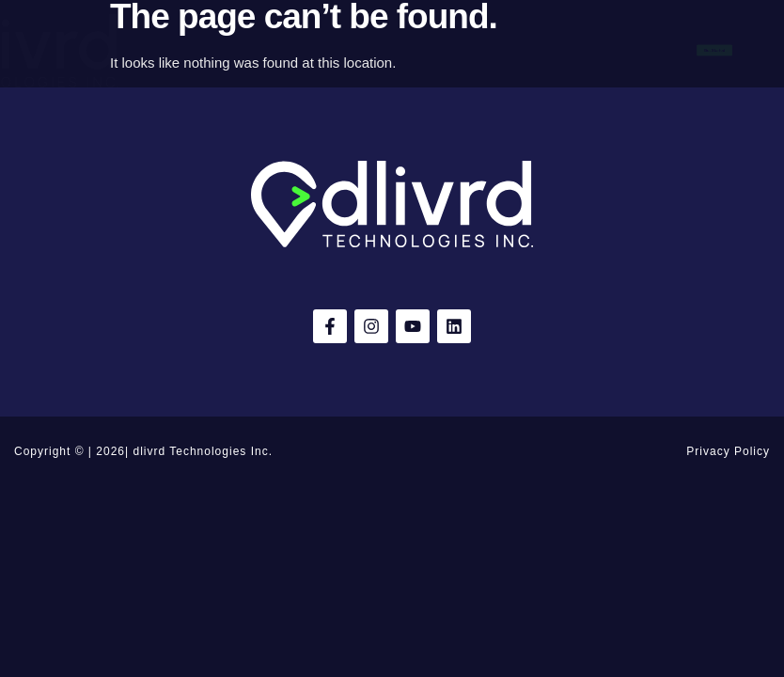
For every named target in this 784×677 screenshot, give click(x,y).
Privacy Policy (728, 451)
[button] (21, 51)
